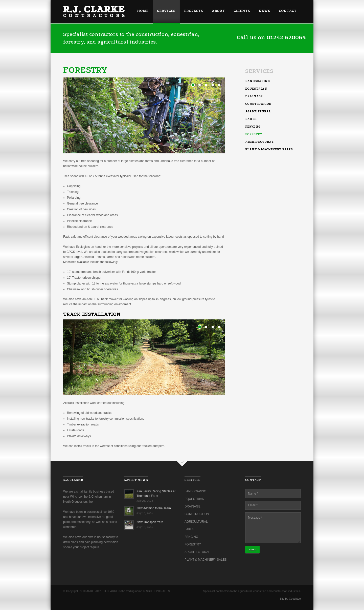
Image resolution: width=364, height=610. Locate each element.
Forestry (254, 134)
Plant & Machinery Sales (269, 149)
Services (166, 11)
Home (143, 11)
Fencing (253, 127)
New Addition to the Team (154, 508)
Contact (288, 11)
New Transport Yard (150, 522)
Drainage (254, 96)
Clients (242, 11)
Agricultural (258, 111)
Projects (194, 11)
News (264, 11)
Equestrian (256, 89)
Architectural (259, 142)
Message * (273, 528)
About (218, 11)
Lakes (251, 119)
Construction (258, 104)
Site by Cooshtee (290, 599)
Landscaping (257, 81)
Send (252, 550)
